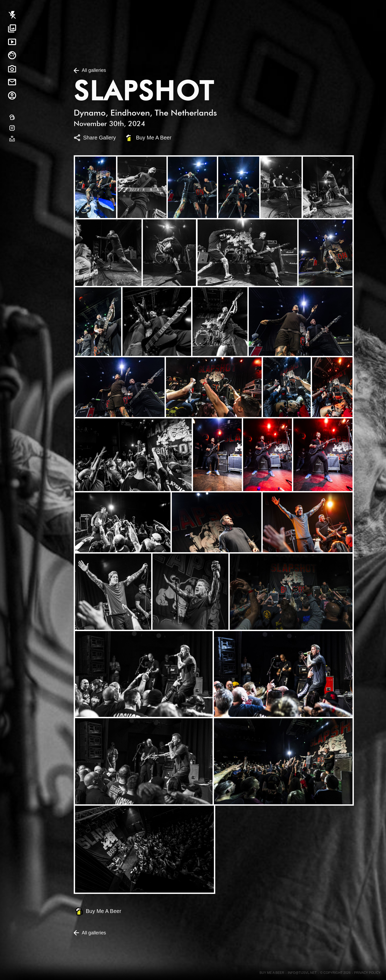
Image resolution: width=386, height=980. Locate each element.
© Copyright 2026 (335, 973)
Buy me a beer (272, 973)
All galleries (94, 70)
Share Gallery (99, 138)
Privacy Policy (367, 973)
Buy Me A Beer (154, 138)
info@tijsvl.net (302, 973)
